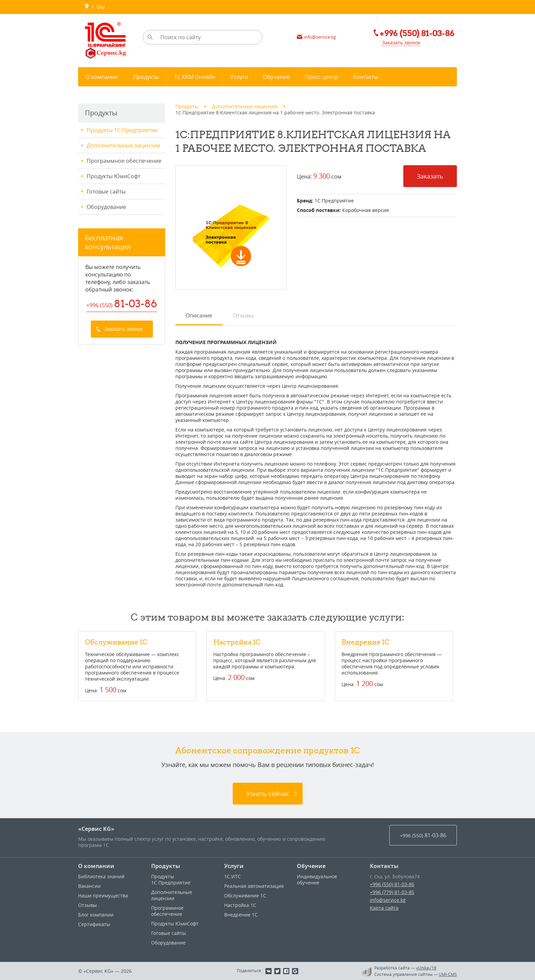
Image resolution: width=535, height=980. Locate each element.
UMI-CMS (448, 974)
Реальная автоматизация (254, 886)
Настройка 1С (237, 642)
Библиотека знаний (101, 876)
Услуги (234, 866)
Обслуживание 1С (116, 642)
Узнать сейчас (268, 794)
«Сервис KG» (96, 829)
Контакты (384, 866)
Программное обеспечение (124, 161)
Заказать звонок (401, 42)
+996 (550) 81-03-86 (392, 884)
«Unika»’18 (426, 968)
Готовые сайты (106, 191)
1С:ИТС (233, 876)
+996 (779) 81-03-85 (392, 892)
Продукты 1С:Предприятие (122, 130)
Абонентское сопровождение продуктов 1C (268, 750)
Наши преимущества (103, 896)
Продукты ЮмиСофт (113, 176)
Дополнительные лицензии (123, 145)
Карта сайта (384, 908)
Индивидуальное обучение (317, 879)
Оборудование (106, 207)
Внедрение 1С (366, 642)
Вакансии (89, 886)
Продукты (166, 866)
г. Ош (94, 7)
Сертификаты (94, 924)
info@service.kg (388, 900)
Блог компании (96, 915)
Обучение (311, 866)
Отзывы (88, 905)
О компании (96, 866)
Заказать (430, 176)
